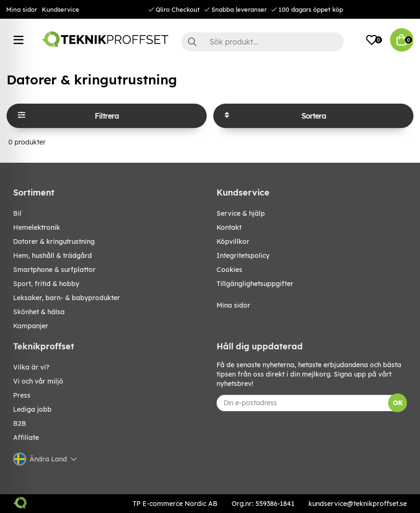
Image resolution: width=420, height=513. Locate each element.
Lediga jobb (32, 409)
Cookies (229, 270)
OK (398, 403)
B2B (20, 423)
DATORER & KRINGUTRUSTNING (54, 241)
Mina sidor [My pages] (233, 305)
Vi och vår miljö (38, 381)
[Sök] (262, 42)
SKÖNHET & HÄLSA (39, 312)
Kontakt (229, 227)
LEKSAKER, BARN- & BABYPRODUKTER (67, 298)
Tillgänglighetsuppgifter (255, 284)
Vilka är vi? (31, 367)
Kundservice (60, 9)
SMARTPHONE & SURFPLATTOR (54, 270)
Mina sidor (22, 9)
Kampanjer (31, 326)
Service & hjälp (241, 213)
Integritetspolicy (243, 256)
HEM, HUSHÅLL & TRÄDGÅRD (52, 256)
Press (22, 395)
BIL (17, 213)
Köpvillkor (233, 241)
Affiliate (26, 438)
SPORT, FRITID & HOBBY (46, 284)
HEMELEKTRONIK (37, 227)
